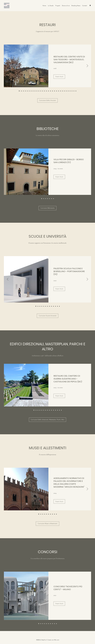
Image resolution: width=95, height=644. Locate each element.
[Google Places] (90, 6)
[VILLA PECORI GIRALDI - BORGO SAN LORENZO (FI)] (42, 199)
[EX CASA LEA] (36, 410)
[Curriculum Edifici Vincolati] (47, 100)
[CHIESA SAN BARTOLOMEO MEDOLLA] (29, 91)
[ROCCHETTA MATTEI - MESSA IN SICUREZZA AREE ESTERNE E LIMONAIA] (31, 91)
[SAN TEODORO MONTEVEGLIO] (19, 91)
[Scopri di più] (59, 77)
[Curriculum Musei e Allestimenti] (47, 524)
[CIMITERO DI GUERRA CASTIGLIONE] (34, 410)
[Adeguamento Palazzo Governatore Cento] (39, 514)
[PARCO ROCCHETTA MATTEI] (38, 410)
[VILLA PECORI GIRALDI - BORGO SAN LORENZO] (25, 91)
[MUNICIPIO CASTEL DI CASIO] (27, 91)
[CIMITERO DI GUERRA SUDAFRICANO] (21, 91)
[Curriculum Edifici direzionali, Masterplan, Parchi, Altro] (47, 420)
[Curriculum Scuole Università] (48, 316)
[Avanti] (87, 66)
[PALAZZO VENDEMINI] (44, 199)
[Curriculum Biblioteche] (47, 208)
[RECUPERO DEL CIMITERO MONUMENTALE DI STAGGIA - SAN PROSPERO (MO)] (23, 91)
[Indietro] (8, 66)
